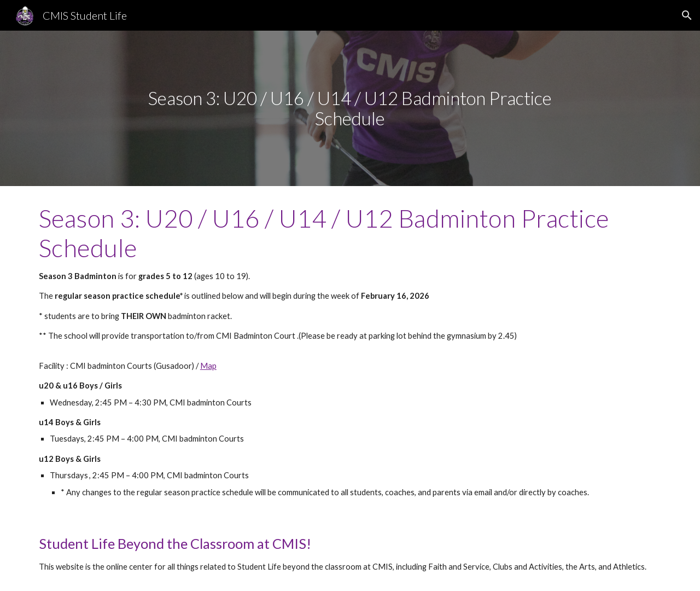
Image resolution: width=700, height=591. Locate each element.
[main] (350, 108)
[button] (687, 15)
